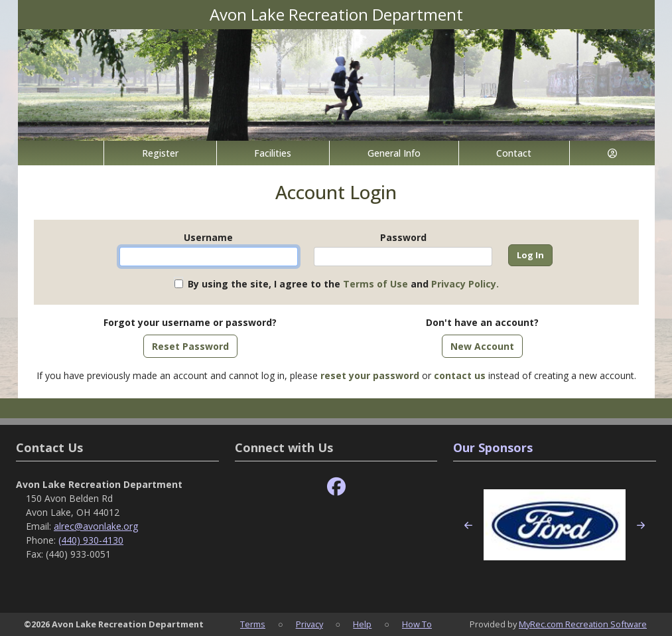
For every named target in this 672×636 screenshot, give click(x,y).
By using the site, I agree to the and (343, 284)
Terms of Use (375, 284)
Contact (514, 153)
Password (403, 237)
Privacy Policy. (465, 284)
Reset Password (190, 346)
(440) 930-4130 (91, 540)
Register (160, 153)
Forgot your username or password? (190, 322)
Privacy (309, 624)
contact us (460, 375)
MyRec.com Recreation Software (583, 624)
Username (208, 237)
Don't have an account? (482, 322)
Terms (253, 624)
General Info (394, 153)
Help (362, 624)
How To (417, 624)
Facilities (273, 153)
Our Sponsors (493, 447)
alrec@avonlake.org (96, 526)
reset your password (370, 375)
